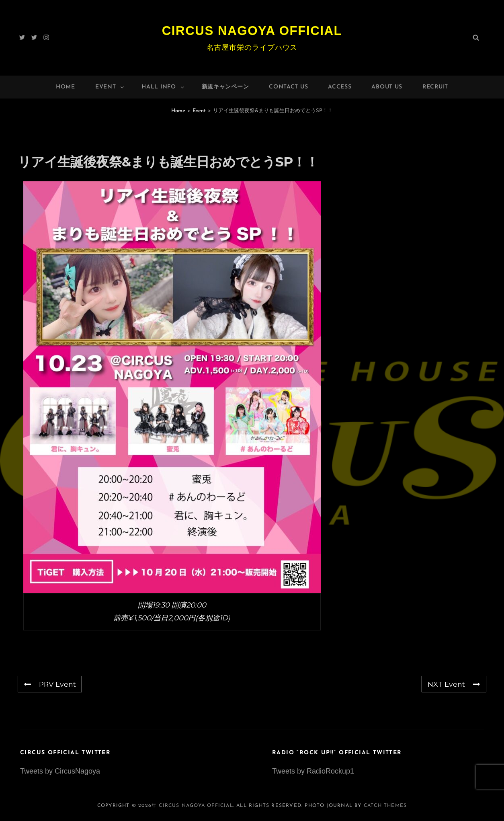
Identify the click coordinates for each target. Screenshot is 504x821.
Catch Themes (385, 806)
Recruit (435, 87)
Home (66, 87)
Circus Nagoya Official (252, 31)
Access (340, 87)
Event (110, 87)
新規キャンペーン (225, 87)
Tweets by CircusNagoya (60, 771)
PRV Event (51, 684)
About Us (387, 87)
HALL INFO (163, 87)
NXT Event (454, 684)
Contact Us (288, 87)
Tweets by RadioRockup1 (313, 771)
